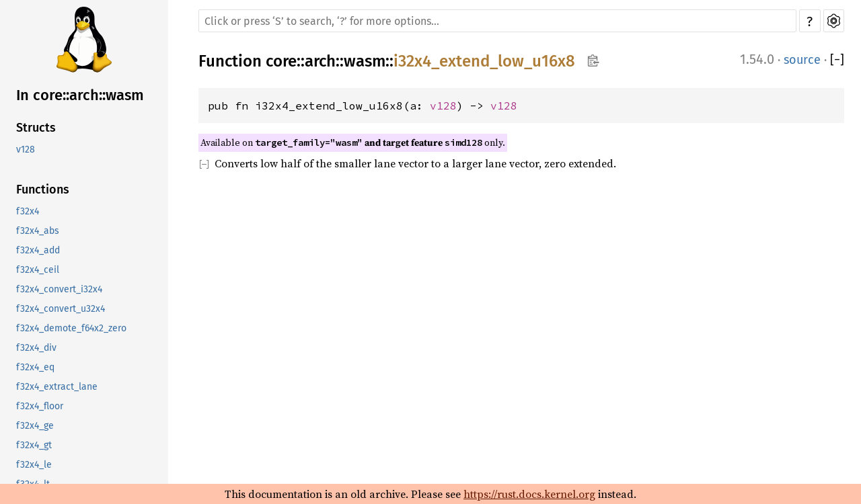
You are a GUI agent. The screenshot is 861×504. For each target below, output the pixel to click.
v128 (26, 150)
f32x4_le (34, 465)
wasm (365, 61)
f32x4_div (36, 348)
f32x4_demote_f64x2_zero (71, 328)
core (281, 61)
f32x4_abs (38, 231)
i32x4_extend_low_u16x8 (484, 61)
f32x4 (28, 211)
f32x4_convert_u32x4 (61, 309)
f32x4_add (38, 250)
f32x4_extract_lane (57, 387)
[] (837, 60)
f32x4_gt (34, 445)
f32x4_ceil (38, 270)
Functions (43, 190)
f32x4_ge (35, 426)
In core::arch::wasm (80, 95)
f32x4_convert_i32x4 (59, 289)
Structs (36, 128)
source (802, 60)
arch (320, 61)
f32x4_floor (40, 406)
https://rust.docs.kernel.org (529, 494)
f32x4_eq (35, 367)
